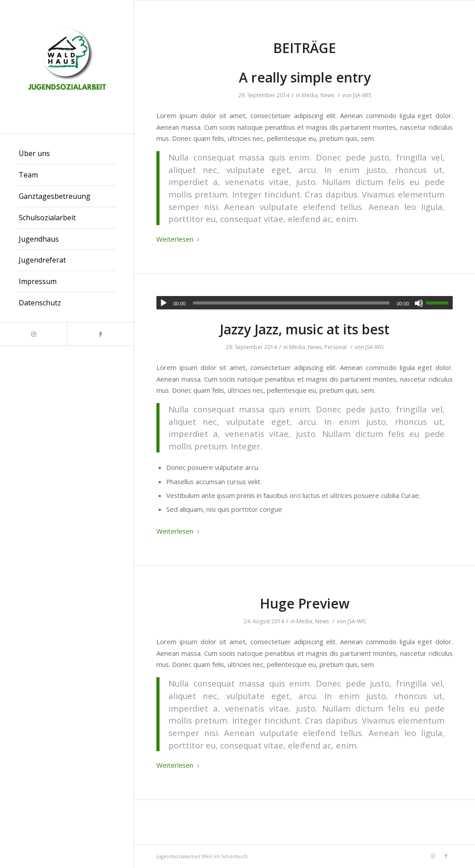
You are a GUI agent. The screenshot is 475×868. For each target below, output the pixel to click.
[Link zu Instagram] (33, 334)
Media (310, 95)
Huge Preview (305, 603)
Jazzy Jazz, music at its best (305, 329)
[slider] (291, 303)
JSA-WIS (362, 95)
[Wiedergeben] (164, 303)
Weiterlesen (180, 239)
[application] (305, 303)
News (327, 95)
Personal (336, 347)
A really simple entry (305, 77)
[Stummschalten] (419, 303)
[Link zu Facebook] (100, 334)
